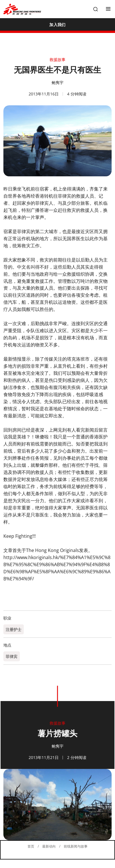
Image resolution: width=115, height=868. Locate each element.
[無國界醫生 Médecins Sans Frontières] (22, 9)
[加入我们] (57, 24)
